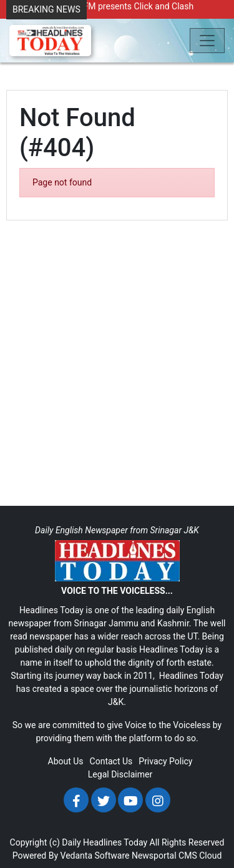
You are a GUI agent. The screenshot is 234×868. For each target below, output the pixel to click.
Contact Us (111, 761)
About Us (66, 761)
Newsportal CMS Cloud (177, 856)
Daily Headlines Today (105, 842)
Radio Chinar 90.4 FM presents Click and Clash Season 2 (103, 13)
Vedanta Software (95, 856)
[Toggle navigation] (207, 41)
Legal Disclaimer (120, 774)
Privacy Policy (165, 761)
